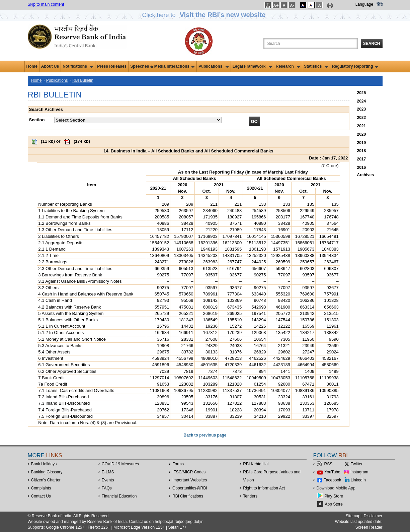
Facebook (333, 480)
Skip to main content (46, 4)
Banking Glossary (47, 472)
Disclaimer (373, 516)
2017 (362, 159)
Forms (178, 464)
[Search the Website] (311, 44)
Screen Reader (369, 527)
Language (364, 4)
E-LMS (108, 472)
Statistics (316, 66)
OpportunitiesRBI (190, 488)
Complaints (41, 488)
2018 (362, 151)
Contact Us (41, 496)
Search (372, 44)
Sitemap (353, 516)
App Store (334, 504)
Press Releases (112, 66)
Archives (366, 175)
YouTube (333, 472)
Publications (214, 66)
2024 (362, 101)
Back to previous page (205, 435)
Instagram (359, 472)
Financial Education (119, 496)
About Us (50, 66)
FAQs (107, 488)
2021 (362, 126)
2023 (362, 109)
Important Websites (190, 480)
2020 (362, 134)
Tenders (250, 496)
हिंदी (380, 4)
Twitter (357, 464)
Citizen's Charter (46, 480)
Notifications (78, 66)
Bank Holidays (44, 464)
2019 (362, 143)
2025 (362, 93)
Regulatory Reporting (355, 66)
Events (108, 480)
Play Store (334, 496)
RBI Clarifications (188, 496)
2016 (362, 168)
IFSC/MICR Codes (189, 472)
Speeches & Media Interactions (162, 66)
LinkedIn (358, 480)
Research (288, 66)
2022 (362, 118)
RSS (329, 464)
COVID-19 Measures (120, 464)
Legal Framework (252, 66)
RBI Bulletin (83, 80)
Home (32, 66)
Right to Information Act (264, 488)
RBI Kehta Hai (256, 464)
